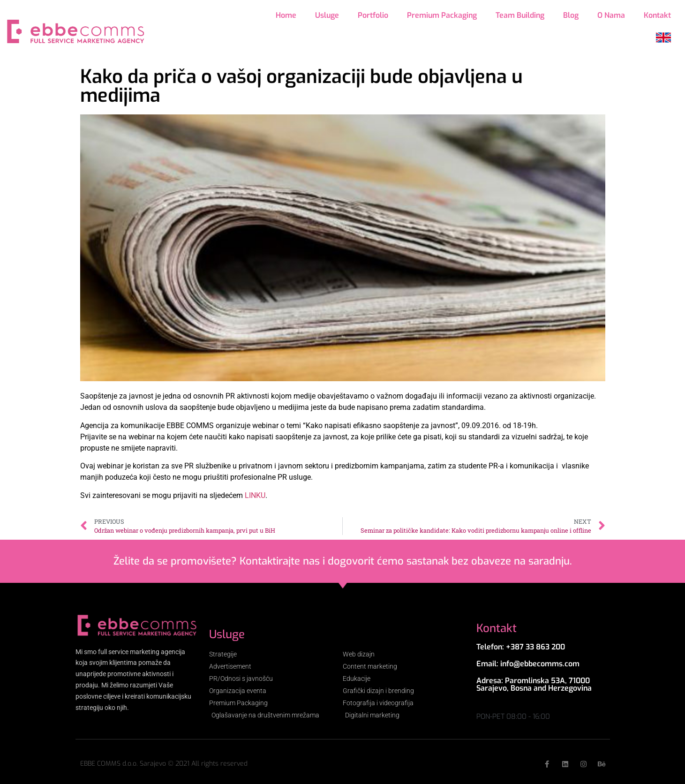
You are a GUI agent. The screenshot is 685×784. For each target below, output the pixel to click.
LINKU (255, 495)
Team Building (520, 15)
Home (286, 15)
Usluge (327, 15)
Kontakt (657, 15)
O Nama (611, 15)
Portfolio (373, 15)
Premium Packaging (442, 15)
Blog (571, 15)
